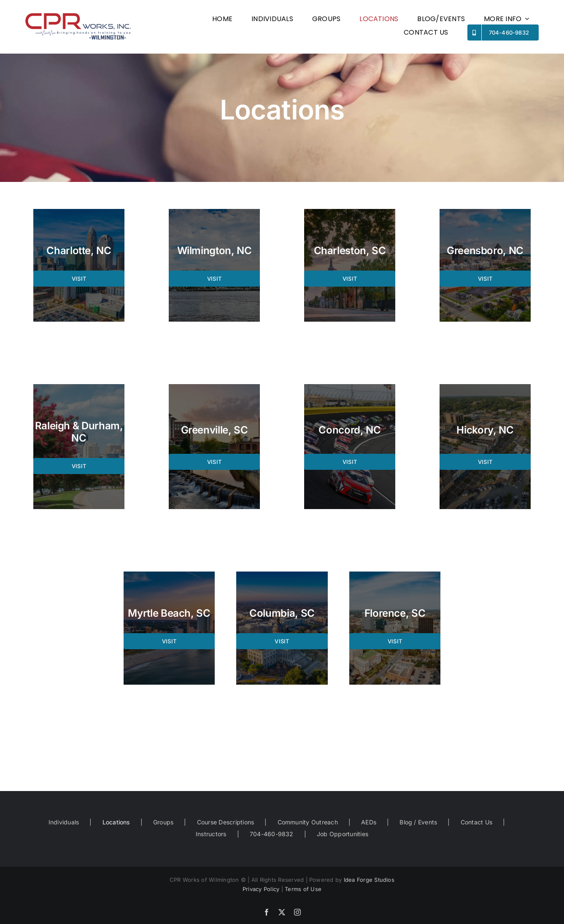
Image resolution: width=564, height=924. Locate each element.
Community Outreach (308, 822)
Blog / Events (418, 822)
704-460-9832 (272, 834)
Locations (116, 822)
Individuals (64, 822)
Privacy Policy (261, 889)
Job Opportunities (343, 834)
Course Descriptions (226, 822)
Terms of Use (303, 889)
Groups (163, 822)
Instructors (211, 834)
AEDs (369, 822)
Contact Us (476, 822)
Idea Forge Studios (369, 880)
